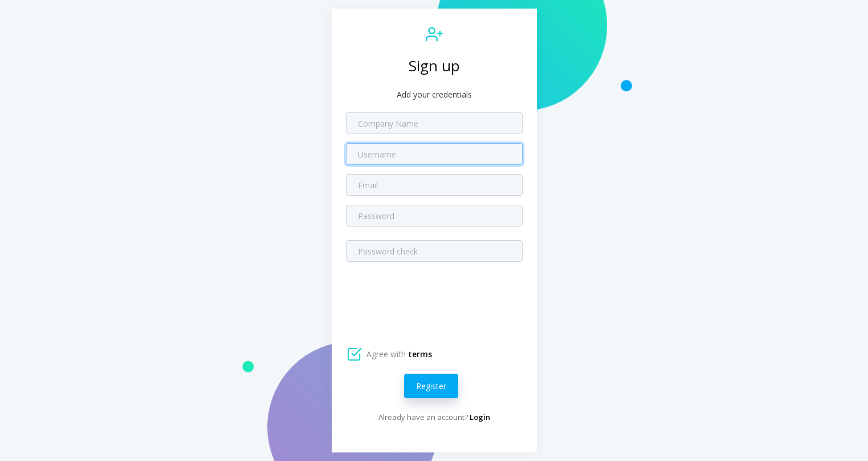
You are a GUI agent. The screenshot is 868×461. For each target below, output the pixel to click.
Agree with (398, 354)
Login (480, 417)
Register (431, 386)
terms (420, 354)
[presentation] (433, 298)
